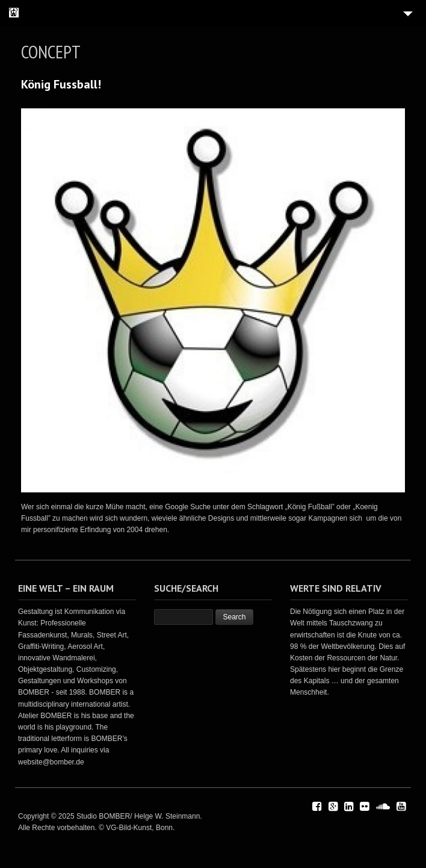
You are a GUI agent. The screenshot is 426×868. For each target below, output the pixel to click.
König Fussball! (61, 84)
